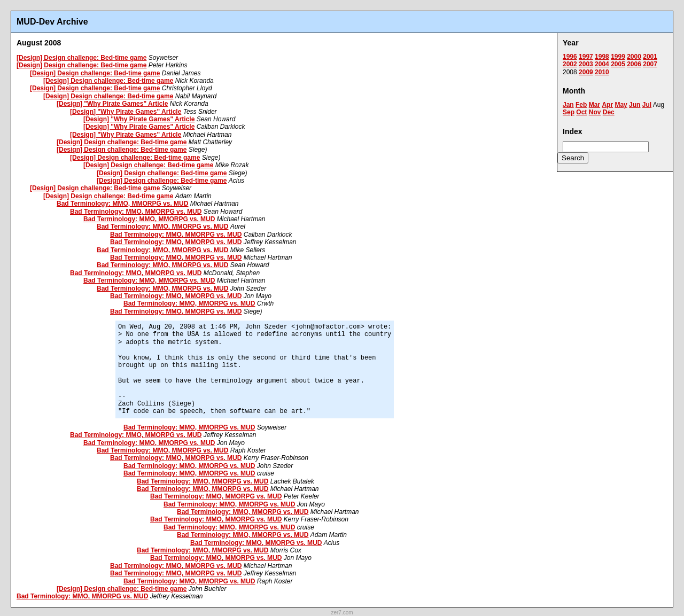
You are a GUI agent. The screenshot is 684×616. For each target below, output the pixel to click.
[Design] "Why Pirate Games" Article (112, 104)
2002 (570, 64)
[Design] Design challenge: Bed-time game (81, 58)
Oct (581, 112)
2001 (650, 57)
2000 (634, 57)
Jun (635, 105)
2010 (602, 72)
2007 (650, 64)
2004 (602, 64)
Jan (568, 105)
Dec (609, 112)
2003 (586, 64)
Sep (569, 112)
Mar (594, 105)
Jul (647, 105)
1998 (602, 57)
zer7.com (342, 613)
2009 (586, 72)
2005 (618, 64)
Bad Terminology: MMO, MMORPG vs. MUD (122, 204)
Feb (581, 105)
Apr (607, 105)
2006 (634, 64)
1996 (570, 57)
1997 (586, 57)
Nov (595, 112)
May (621, 105)
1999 (618, 57)
